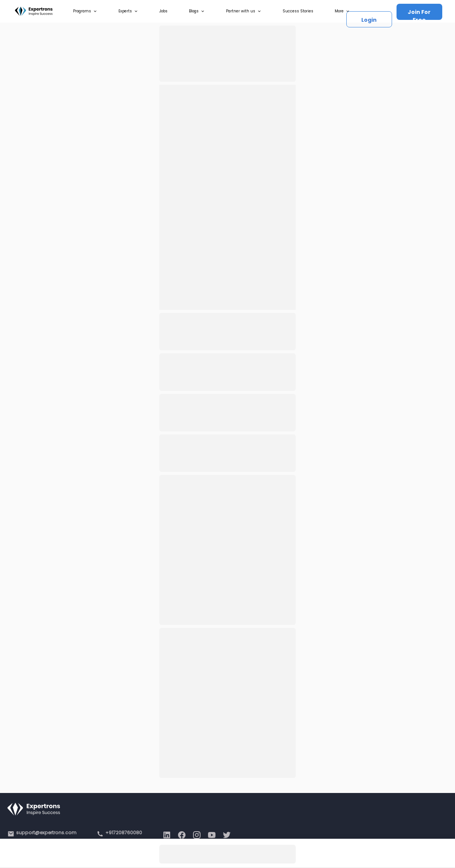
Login (369, 20)
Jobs (163, 11)
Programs (85, 11)
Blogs (197, 11)
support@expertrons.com (46, 833)
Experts (128, 11)
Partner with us (244, 11)
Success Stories (298, 11)
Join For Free (419, 14)
